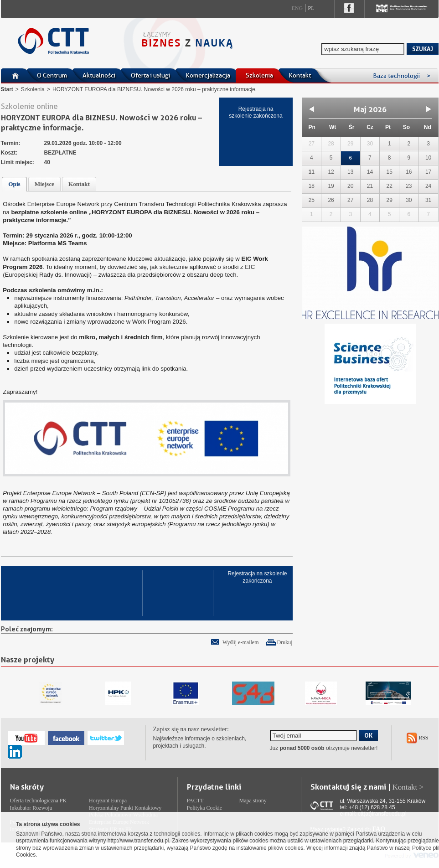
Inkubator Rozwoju (31, 808)
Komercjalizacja (208, 75)
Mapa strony (253, 801)
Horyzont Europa (108, 801)
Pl (311, 8)
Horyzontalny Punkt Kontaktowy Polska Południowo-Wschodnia (125, 811)
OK (368, 735)
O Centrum (52, 75)
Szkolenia (259, 75)
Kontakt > (408, 787)
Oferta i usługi (150, 75)
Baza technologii (402, 76)
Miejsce (44, 184)
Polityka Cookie (205, 808)
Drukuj (285, 642)
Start (7, 89)
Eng (297, 8)
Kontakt (300, 75)
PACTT (195, 801)
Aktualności (99, 75)
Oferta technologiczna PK (39, 801)
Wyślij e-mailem (241, 642)
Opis (14, 184)
